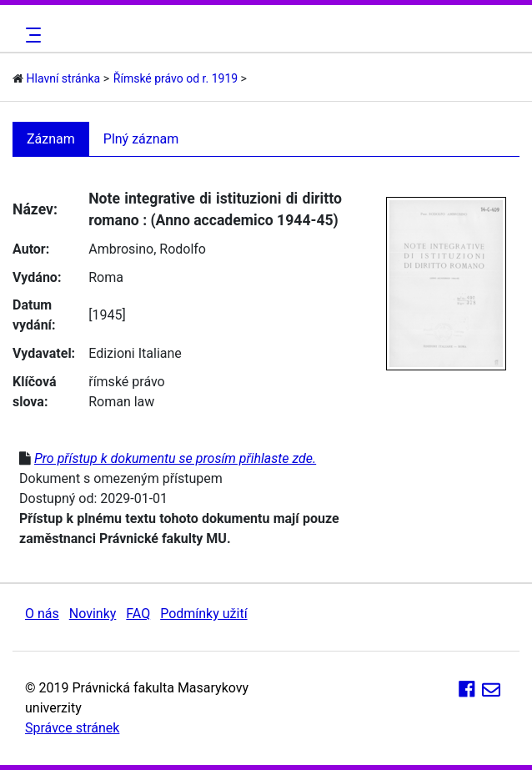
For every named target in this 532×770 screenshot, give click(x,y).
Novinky (93, 614)
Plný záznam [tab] (141, 139)
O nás (42, 614)
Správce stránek (72, 728)
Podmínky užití (203, 614)
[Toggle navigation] (31, 35)
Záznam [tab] (51, 139)
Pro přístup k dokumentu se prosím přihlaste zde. (175, 458)
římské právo (127, 382)
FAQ (138, 614)
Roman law (121, 402)
